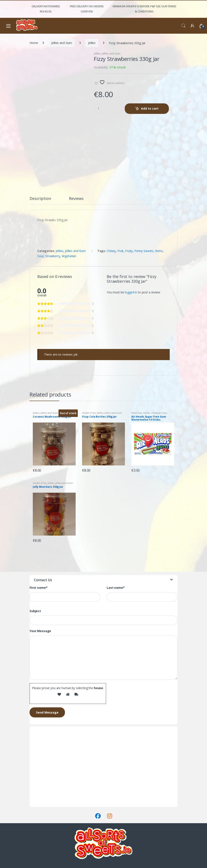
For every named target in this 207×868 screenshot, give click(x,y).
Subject (35, 611)
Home (34, 43)
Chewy (111, 251)
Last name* (116, 588)
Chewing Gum (159, 413)
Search (183, 26)
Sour (40, 256)
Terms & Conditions (43, 804)
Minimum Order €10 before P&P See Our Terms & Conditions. (144, 9)
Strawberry (53, 256)
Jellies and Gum (62, 43)
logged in (131, 292)
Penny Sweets (144, 251)
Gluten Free (89, 413)
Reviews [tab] (76, 199)
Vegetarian (69, 256)
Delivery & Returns (42, 799)
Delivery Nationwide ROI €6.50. (46, 9)
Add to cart (150, 108)
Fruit (120, 251)
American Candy (141, 413)
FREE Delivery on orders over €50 (87, 9)
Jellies (92, 43)
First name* (38, 588)
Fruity (129, 251)
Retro (159, 251)
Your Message (40, 631)
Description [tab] (40, 199)
